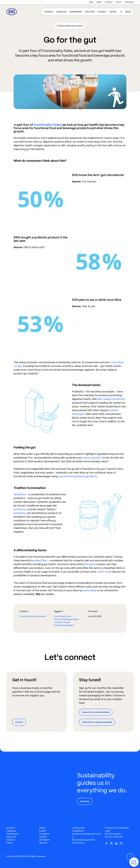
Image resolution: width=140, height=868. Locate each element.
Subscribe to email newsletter (96, 712)
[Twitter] (112, 843)
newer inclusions (92, 458)
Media (91, 2)
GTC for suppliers (113, 834)
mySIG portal (129, 2)
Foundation (109, 2)
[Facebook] (107, 843)
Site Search (44, 840)
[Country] (128, 12)
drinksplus (90, 564)
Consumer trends (62, 622)
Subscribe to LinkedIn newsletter (97, 722)
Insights (99, 2)
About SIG (90, 12)
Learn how (85, 801)
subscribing (90, 590)
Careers (113, 12)
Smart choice (78, 843)
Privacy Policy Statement (117, 828)
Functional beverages (64, 625)
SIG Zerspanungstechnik (83, 840)
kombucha (20, 509)
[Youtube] (122, 843)
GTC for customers (114, 837)
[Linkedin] (117, 843)
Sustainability (76, 12)
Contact (119, 2)
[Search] (121, 12)
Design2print (78, 831)
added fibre (40, 560)
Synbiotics (20, 494)
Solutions (49, 12)
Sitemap (43, 843)
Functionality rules (62, 616)
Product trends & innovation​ (33, 616)
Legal (107, 831)
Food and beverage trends (66, 619)
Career (9, 843)
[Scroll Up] (130, 857)
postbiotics (20, 513)
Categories (61, 12)
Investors (102, 12)
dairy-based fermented (111, 399)
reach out (103, 572)
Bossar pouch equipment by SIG (86, 835)
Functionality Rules (47, 125)
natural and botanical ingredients (78, 476)
